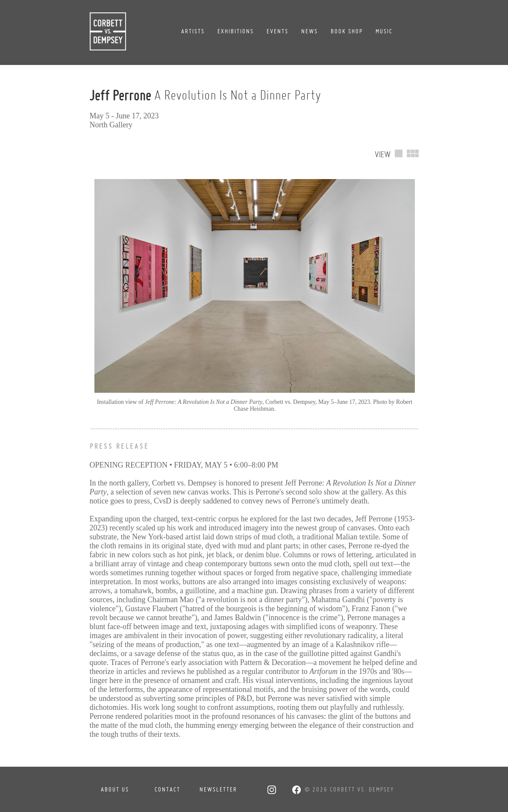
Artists (193, 31)
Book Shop (347, 31)
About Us (115, 789)
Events (277, 31)
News (310, 31)
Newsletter (218, 789)
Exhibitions (236, 31)
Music (384, 31)
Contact (167, 789)
